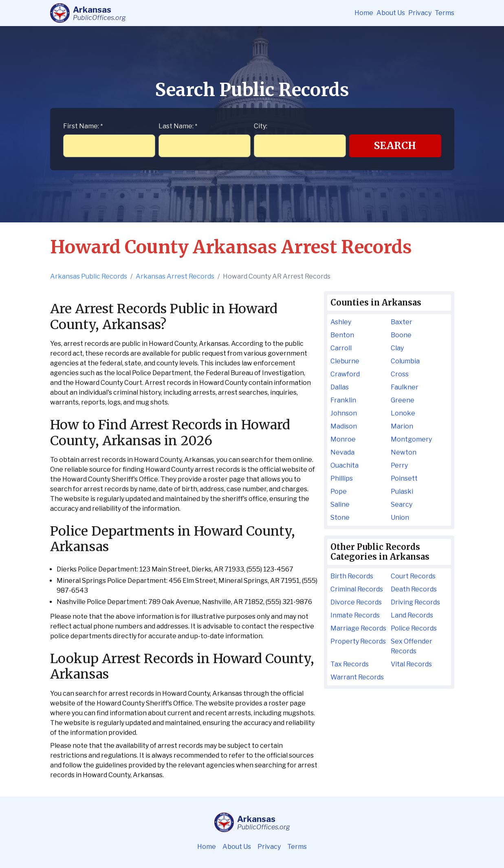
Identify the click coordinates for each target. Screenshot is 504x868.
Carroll (341, 348)
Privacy (420, 13)
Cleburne (345, 361)
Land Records (412, 615)
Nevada (342, 452)
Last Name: (178, 126)
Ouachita (344, 465)
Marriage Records (358, 628)
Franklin (343, 400)
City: (261, 126)
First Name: (83, 126)
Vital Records (411, 664)
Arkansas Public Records (89, 276)
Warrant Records (357, 677)
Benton (342, 335)
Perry (399, 465)
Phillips (342, 478)
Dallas (340, 387)
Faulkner (405, 387)
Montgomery (411, 439)
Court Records (413, 576)
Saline (340, 504)
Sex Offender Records (412, 646)
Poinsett (404, 478)
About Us (391, 13)
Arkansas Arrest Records (175, 276)
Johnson (344, 413)
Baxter (402, 322)
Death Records (414, 589)
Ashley (341, 322)
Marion (402, 426)
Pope (339, 491)
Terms (445, 13)
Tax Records (350, 664)
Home (364, 13)
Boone (401, 335)
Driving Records (415, 602)
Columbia (405, 361)
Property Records (358, 641)
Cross (400, 374)
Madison (344, 426)
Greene (403, 400)
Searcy (402, 504)
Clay (397, 348)
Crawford (345, 374)
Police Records (414, 628)
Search (395, 146)
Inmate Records (355, 615)
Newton (404, 452)
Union (400, 518)
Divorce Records (356, 602)
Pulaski (402, 491)
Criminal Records (357, 589)
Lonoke (403, 413)
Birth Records (352, 576)
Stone (340, 518)
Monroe (343, 439)
